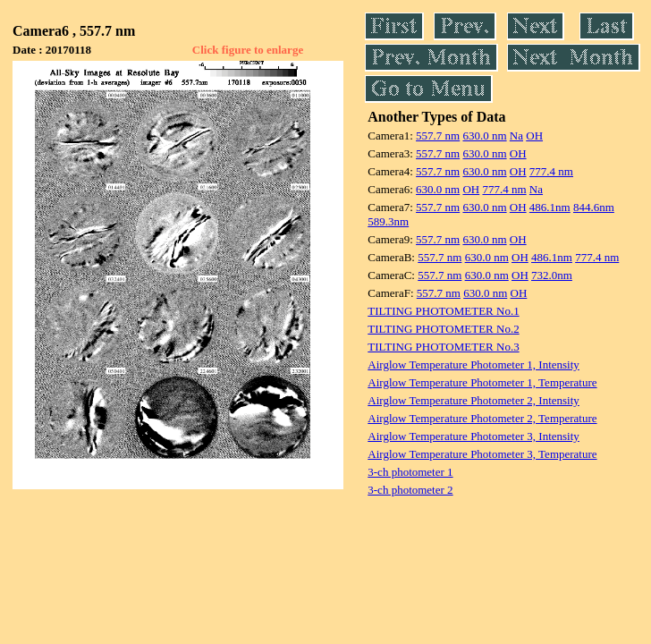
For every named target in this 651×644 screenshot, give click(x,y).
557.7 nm (438, 136)
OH (534, 136)
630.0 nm (484, 136)
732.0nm (552, 275)
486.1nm (550, 207)
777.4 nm (551, 171)
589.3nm (388, 221)
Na (516, 136)
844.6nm (594, 207)
